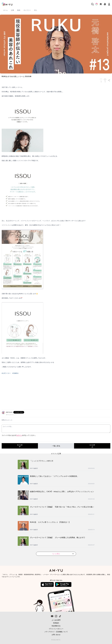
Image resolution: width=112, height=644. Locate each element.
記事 (13, 10)
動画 (19, 10)
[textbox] (56, 227)
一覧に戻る (56, 446)
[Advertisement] (56, 393)
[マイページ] (109, 4)
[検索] (92, 4)
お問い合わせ (56, 635)
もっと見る (63, 554)
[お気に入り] (101, 4)
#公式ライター (6, 373)
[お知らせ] (105, 4)
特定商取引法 (56, 626)
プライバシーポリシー (56, 629)
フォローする (19, 412)
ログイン (19, 435)
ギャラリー (27, 10)
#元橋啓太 (15, 373)
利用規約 (56, 623)
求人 (36, 10)
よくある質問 (56, 620)
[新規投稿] (97, 4)
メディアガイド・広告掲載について (56, 632)
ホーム (6, 10)
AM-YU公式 (9, 412)
